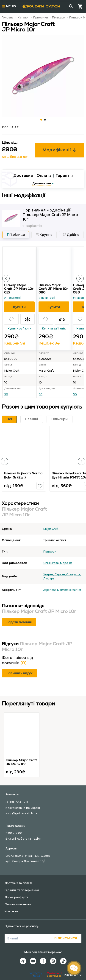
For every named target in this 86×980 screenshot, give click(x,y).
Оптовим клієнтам (18, 904)
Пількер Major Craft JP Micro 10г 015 (19, 289)
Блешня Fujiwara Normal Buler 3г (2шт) (24, 475)
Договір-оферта (16, 897)
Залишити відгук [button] (19, 673)
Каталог (23, 17)
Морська (66, 563)
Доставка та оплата (19, 883)
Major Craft (51, 529)
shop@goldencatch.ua (21, 813)
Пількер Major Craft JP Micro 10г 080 (53, 289)
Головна (8, 17)
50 (6, 394)
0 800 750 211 (17, 802)
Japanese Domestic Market (62, 590)
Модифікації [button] (60, 150)
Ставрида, (74, 574)
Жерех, (49, 574)
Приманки (41, 17)
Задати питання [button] (19, 622)
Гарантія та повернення (22, 890)
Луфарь (49, 578)
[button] (6, 278)
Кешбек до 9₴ (15, 157)
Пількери (59, 17)
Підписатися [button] (66, 938)
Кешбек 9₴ (15, 343)
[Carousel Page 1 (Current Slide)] (41, 120)
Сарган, (60, 574)
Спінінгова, (52, 563)
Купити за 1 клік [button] (19, 328)
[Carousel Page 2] (45, 120)
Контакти (11, 911)
